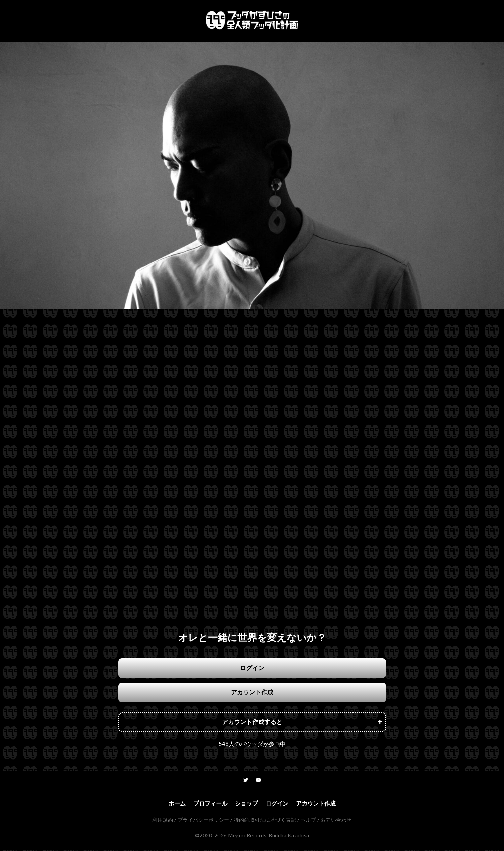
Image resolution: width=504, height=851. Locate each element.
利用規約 (163, 821)
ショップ (246, 804)
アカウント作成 (252, 692)
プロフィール (208, 804)
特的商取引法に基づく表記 (265, 821)
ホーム (174, 804)
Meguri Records (247, 836)
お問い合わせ (336, 821)
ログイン (252, 668)
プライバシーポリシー (204, 821)
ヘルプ (309, 821)
